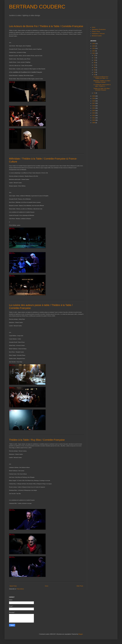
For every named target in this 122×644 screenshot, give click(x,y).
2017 (94, 103)
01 (95, 93)
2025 (94, 44)
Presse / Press (96, 31)
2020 (94, 96)
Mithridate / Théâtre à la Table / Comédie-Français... (102, 81)
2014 (94, 111)
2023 (94, 48)
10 (95, 60)
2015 (94, 108)
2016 (94, 106)
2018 (94, 101)
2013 (94, 113)
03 (95, 72)
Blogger (81, 634)
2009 (94, 123)
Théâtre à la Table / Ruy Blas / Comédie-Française (37, 440)
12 (95, 55)
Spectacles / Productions (99, 29)
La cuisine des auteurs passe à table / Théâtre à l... (102, 85)
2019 (94, 98)
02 (95, 75)
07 (95, 65)
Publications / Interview (98, 34)
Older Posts (80, 586)
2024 (94, 46)
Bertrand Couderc (97, 36)
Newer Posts (13, 586)
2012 (94, 115)
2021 (94, 53)
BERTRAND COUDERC (37, 7)
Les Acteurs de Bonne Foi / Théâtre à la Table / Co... (101, 77)
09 (95, 63)
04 (95, 70)
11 (95, 58)
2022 (94, 51)
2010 (94, 120)
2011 (94, 118)
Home (47, 586)
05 (95, 67)
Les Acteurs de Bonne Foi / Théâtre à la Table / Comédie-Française (46, 26)
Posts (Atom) (20, 589)
